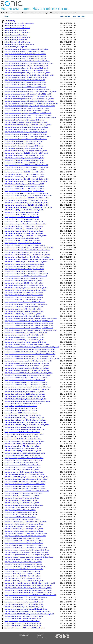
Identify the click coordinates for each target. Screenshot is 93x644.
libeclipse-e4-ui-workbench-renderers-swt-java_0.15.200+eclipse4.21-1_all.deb (30, 352)
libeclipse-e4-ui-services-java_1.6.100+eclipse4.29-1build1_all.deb (26, 288)
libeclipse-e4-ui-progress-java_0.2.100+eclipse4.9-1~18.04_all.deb (26, 262)
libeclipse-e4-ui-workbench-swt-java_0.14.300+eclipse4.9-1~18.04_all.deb (28, 361)
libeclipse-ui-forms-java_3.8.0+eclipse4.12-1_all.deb (21, 463)
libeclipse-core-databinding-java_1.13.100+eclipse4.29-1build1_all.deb (27, 89)
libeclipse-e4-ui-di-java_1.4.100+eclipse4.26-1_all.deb (22, 217)
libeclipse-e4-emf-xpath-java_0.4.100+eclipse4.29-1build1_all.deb (26, 151)
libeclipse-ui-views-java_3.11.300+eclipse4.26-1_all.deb (22, 576)
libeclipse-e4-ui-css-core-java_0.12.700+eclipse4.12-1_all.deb (24, 170)
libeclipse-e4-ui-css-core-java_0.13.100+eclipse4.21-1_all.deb (24, 172)
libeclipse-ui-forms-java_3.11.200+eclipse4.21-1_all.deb (22, 465)
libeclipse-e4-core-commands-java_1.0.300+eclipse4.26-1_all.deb (26, 132)
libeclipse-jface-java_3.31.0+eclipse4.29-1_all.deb (21, 413)
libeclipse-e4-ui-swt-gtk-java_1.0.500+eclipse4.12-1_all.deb (24, 292)
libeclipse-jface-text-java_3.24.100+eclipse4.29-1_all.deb (23, 427)
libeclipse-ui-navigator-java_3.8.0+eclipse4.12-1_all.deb (22, 538)
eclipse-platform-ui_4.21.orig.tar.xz (16, 35)
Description (81, 16)
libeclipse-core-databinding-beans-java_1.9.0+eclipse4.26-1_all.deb (26, 70)
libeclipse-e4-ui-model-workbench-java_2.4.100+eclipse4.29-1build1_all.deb (29, 259)
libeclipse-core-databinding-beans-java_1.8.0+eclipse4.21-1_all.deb (26, 68)
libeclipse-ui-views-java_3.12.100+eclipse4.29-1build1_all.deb (24, 581)
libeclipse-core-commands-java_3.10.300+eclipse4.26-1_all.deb (25, 56)
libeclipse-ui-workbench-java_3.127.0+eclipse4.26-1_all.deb (24, 604)
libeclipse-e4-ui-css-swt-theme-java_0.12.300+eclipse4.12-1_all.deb (26, 198)
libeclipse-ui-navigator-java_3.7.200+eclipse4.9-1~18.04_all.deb (25, 536)
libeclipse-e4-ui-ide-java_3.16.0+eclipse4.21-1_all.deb (22, 238)
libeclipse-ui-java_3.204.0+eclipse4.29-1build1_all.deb (22, 519)
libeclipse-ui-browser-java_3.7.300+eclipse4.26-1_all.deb (23, 448)
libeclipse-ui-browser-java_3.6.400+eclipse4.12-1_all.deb (23, 444)
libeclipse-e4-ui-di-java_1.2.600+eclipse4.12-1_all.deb (22, 212)
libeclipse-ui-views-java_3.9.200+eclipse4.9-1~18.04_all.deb (24, 569)
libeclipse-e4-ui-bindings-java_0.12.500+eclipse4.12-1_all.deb (24, 155)
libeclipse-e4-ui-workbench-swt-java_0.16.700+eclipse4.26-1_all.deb (27, 368)
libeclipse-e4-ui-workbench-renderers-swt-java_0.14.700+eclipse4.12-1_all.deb (30, 349)
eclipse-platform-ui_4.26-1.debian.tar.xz (17, 37)
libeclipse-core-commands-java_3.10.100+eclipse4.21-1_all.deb (25, 54)
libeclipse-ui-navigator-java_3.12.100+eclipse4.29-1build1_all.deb (26, 548)
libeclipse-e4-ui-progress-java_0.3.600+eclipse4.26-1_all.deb (24, 269)
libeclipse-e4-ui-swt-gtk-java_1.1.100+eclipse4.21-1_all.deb (24, 295)
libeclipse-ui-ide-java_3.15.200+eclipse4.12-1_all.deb (22, 496)
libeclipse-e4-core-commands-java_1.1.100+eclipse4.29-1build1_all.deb (28, 137)
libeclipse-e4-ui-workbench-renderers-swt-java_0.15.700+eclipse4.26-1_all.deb (30, 354)
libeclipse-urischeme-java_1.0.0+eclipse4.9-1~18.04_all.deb (24, 616)
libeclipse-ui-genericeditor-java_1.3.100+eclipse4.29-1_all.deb (24, 474)
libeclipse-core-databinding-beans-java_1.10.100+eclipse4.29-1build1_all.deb (29, 75)
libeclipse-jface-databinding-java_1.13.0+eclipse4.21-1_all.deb (25, 394)
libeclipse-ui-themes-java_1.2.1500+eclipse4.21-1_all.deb (23, 559)
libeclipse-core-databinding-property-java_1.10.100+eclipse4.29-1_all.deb (28, 115)
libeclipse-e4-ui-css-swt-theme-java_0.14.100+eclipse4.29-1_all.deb (26, 205)
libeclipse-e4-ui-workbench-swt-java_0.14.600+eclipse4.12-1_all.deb (27, 363)
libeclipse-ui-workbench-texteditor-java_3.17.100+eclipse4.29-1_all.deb (27, 611)
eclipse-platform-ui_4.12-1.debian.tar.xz (17, 28)
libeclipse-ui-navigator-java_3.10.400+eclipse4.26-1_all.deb (24, 543)
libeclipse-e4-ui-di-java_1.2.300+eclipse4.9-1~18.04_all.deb (24, 210)
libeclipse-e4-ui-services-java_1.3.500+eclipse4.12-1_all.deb (24, 278)
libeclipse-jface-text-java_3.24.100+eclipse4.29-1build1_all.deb (25, 429)
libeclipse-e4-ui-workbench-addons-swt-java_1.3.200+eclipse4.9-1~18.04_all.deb (31, 318)
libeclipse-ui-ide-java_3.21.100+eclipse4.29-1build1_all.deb (24, 505)
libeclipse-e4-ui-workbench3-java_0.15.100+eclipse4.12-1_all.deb (26, 378)
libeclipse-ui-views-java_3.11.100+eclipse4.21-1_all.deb (22, 574)
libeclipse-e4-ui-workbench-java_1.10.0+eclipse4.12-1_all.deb (24, 335)
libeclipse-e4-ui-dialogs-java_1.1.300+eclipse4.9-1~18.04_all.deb (25, 224)
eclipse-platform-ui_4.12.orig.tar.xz (16, 30)
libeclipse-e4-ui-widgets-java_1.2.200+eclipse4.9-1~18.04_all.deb (26, 304)
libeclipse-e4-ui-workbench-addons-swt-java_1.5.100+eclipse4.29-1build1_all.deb (31, 330)
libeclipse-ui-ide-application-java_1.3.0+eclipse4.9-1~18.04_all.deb (26, 479)
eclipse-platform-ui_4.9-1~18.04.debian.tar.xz (19, 23)
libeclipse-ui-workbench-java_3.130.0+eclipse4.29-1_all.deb (24, 607)
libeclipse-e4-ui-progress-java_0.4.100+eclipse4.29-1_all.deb (24, 271)
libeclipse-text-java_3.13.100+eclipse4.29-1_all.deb (21, 437)
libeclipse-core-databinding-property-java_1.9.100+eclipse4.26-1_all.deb (28, 113)
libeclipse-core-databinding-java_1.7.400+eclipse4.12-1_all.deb (25, 80)
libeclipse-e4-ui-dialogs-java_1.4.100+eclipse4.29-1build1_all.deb (26, 236)
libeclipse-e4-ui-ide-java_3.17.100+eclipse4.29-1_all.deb (23, 243)
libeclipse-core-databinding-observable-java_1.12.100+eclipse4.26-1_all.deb (29, 99)
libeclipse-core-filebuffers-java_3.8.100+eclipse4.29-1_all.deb (24, 120)
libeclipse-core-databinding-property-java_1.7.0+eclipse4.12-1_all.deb (27, 108)
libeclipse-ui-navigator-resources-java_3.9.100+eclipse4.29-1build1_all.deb (29, 557)
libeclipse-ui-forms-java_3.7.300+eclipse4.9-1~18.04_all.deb (24, 460)
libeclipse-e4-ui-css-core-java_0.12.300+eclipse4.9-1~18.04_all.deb (26, 167)
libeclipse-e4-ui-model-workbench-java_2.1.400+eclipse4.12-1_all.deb (27, 250)
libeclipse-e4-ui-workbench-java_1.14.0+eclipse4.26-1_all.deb (24, 340)
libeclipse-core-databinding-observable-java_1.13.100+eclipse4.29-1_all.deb (29, 101)
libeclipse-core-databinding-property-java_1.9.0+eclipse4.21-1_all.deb (27, 111)
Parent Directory (10, 21)
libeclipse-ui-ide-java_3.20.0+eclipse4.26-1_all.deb (21, 500)
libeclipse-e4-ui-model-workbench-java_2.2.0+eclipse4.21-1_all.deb (26, 252)
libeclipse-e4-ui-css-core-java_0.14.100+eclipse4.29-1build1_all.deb (26, 179)
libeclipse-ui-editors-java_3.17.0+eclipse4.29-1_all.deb (22, 455)
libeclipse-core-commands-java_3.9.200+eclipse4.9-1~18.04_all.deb (27, 49)
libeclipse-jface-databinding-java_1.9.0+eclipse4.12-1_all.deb (24, 392)
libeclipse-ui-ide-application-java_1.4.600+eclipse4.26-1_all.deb (25, 486)
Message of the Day (42, 638)
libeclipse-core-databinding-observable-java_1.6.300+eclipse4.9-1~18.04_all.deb (31, 92)
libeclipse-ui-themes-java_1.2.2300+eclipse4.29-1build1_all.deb (25, 567)
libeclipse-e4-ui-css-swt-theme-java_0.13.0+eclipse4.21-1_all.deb (26, 200)
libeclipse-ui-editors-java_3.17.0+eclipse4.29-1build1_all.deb (24, 458)
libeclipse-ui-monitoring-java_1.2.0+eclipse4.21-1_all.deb (23, 526)
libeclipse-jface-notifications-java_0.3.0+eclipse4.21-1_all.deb (24, 418)
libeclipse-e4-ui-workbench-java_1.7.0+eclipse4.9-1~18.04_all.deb (26, 333)
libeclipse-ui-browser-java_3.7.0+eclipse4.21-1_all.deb (22, 446)
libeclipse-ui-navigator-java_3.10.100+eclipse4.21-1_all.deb (24, 541)
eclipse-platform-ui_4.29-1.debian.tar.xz (17, 42)
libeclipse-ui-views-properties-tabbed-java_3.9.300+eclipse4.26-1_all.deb (28, 590)
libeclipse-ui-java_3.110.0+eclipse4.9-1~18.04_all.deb (22, 507)
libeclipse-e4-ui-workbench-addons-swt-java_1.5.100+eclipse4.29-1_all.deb (29, 328)
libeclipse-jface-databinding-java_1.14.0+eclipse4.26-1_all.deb (25, 396)
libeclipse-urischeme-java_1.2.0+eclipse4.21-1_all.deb (22, 621)
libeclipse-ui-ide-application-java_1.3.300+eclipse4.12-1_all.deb (25, 481)
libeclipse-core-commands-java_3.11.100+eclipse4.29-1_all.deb (25, 59)
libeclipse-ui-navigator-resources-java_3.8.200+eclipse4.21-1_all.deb (27, 550)
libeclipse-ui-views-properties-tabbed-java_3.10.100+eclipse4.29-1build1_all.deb (30, 595)
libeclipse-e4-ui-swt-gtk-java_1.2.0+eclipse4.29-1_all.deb (23, 300)
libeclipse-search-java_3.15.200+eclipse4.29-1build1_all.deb (24, 434)
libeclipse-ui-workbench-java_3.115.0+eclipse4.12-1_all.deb (24, 600)
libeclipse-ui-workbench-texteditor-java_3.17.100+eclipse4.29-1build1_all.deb (29, 614)
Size (74, 16)
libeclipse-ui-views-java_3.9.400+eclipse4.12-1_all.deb (22, 571)
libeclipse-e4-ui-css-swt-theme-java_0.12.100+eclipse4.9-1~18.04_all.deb (28, 196)
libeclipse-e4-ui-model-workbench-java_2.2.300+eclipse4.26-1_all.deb (27, 255)
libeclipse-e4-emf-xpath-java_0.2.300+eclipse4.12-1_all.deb (24, 141)
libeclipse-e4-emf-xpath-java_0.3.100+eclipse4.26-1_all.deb (24, 146)
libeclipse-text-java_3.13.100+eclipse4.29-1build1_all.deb (23, 439)
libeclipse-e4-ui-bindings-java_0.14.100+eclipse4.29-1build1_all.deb (26, 165)
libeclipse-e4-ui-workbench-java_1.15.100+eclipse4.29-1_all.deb (25, 342)
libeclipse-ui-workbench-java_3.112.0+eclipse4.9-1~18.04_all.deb (26, 597)
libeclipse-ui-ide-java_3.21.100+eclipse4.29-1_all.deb (22, 503)
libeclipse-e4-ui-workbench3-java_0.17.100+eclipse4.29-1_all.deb (26, 385)
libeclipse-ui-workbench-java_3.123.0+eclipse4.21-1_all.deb (24, 602)
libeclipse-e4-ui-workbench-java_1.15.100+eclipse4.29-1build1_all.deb (27, 344)
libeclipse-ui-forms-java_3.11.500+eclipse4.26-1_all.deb (22, 467)
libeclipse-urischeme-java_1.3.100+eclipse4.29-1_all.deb (23, 626)
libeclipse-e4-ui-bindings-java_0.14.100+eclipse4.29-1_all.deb (24, 163)
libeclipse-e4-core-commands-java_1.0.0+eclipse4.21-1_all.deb (25, 129)
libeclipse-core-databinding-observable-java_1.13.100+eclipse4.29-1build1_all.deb (31, 103)
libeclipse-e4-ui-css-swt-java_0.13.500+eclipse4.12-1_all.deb (24, 184)
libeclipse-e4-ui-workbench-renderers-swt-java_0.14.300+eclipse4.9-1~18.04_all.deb (32, 347)
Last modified (65, 16)
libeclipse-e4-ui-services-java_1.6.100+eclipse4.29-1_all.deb (24, 285)
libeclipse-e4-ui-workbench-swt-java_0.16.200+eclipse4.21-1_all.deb (27, 366)
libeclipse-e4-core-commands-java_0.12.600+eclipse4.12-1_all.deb (26, 127)
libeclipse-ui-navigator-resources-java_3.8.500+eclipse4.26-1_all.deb (27, 552)
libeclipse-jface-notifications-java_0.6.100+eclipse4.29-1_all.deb (25, 422)
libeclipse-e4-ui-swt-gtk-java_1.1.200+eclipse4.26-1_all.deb (24, 297)
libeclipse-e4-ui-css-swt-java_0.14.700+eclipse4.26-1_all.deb (24, 189)
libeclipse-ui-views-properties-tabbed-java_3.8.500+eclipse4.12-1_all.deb (28, 585)
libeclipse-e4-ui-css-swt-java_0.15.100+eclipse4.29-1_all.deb (24, 191)
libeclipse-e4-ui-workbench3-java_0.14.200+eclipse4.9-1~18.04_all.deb (27, 375)
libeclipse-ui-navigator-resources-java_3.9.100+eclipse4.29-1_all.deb (27, 555)
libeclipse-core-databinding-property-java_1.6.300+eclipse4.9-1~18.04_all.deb (30, 106)
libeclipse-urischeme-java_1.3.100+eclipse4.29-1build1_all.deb (25, 628)
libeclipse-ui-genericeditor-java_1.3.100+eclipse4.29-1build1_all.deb (26, 477)
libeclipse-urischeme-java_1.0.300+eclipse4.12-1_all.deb (23, 619)
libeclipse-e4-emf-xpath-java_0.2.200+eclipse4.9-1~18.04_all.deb (26, 139)
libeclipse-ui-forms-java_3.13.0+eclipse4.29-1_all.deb (22, 470)
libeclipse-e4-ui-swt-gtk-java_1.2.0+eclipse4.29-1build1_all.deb (25, 302)
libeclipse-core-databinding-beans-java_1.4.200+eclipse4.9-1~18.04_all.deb (29, 63)
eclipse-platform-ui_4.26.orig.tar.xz (16, 40)
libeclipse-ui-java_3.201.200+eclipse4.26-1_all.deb (21, 515)
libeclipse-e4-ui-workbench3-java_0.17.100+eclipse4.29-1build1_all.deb (28, 387)
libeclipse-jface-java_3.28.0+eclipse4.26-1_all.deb (21, 411)
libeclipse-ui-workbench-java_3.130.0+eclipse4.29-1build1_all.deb (26, 609)
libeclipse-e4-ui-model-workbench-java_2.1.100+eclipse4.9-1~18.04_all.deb (29, 248)
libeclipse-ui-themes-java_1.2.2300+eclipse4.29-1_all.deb (23, 564)
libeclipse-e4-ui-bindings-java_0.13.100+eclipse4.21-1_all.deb (24, 158)
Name (7, 16)
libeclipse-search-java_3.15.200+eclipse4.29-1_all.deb (22, 432)
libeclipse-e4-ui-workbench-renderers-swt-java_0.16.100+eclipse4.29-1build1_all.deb (32, 359)
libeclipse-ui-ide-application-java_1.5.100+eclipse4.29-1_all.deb (25, 489)
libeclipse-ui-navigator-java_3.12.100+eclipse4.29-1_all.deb (24, 545)
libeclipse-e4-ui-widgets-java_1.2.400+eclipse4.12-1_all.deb (24, 307)
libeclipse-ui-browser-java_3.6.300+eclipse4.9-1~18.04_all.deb (25, 441)
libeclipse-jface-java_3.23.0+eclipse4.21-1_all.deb (21, 408)
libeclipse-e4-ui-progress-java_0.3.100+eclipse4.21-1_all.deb (24, 266)
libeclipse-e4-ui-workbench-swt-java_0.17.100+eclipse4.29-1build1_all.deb (29, 373)
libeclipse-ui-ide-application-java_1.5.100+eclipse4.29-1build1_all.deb (27, 491)
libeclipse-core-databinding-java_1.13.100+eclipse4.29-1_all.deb (25, 87)
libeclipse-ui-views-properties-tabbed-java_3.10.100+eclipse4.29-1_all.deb (28, 593)
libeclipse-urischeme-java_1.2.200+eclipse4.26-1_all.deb (23, 623)
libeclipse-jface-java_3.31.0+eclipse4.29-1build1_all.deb (23, 415)
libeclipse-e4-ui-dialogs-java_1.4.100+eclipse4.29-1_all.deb (24, 233)
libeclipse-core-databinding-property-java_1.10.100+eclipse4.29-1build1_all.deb (30, 118)
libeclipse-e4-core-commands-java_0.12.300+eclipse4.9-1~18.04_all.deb (28, 125)
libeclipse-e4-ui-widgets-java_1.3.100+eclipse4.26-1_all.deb (24, 311)
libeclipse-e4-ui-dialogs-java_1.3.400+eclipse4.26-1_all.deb (24, 231)
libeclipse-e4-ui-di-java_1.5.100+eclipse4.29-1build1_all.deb (24, 222)
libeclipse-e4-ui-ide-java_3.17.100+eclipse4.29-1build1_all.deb (25, 245)
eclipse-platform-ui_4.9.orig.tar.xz (15, 25)
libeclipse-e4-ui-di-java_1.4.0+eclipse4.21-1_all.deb (21, 215)
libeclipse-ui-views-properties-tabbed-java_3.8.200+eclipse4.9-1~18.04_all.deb (30, 583)
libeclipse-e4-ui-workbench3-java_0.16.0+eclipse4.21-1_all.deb (25, 380)
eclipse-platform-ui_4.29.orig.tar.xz (16, 47)
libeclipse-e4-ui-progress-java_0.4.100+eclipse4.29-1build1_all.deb (26, 274)
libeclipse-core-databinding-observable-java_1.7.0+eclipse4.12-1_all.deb (28, 94)
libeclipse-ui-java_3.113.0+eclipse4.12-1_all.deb (20, 510)
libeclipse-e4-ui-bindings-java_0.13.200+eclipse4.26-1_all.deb (24, 160)
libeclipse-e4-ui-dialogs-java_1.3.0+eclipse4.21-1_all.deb (23, 229)
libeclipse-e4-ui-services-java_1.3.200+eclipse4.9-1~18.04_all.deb (26, 276)
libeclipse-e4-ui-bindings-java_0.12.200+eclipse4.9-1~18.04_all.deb (26, 153)
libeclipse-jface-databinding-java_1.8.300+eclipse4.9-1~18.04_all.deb (27, 389)
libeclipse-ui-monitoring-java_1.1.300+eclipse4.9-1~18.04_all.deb (26, 522)
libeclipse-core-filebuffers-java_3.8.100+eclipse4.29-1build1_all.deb (26, 122)
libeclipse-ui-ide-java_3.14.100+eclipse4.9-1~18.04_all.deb (23, 493)
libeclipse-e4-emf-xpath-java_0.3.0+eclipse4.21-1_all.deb (23, 144)
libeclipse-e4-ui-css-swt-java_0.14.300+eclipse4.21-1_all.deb (24, 186)
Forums (39, 636)
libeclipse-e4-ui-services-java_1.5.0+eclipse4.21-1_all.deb (23, 281)
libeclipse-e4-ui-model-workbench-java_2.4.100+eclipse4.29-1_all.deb (27, 257)
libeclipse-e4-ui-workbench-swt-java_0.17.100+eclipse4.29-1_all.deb (27, 370)
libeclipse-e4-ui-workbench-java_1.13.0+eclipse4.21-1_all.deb (24, 337)
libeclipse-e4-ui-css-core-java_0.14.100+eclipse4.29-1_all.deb (24, 177)
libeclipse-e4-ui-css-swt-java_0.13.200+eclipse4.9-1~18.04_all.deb (26, 181)
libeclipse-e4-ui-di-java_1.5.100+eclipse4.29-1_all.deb (22, 219)
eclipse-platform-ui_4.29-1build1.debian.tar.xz (19, 44)
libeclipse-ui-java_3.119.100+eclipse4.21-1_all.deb (21, 512)
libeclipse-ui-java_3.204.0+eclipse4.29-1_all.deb (20, 517)
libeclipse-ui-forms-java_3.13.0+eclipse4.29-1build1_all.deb (24, 472)
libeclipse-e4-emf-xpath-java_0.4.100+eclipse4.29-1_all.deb (24, 148)
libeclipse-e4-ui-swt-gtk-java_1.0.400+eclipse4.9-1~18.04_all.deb (25, 290)
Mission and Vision (24, 636)
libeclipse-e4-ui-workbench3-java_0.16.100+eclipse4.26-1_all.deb (26, 382)
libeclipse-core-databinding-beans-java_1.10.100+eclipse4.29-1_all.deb (28, 73)
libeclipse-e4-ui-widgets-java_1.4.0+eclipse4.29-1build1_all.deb (25, 316)
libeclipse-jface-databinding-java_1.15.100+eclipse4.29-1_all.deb (25, 399)
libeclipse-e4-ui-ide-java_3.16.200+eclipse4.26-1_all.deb (23, 240)
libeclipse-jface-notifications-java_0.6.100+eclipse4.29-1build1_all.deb (27, 425)
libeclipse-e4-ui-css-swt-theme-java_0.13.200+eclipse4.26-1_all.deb (26, 203)
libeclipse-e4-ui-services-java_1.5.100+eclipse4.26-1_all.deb (24, 283)
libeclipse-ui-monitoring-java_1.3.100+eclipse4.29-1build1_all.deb (26, 533)
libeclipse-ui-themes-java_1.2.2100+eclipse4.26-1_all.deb (23, 562)
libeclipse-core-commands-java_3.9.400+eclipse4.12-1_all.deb (25, 51)
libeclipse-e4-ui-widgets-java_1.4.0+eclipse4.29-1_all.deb (23, 314)
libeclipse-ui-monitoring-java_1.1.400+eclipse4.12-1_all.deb (24, 524)
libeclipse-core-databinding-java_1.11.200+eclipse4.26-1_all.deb (25, 85)
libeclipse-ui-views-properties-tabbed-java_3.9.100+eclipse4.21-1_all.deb (28, 588)
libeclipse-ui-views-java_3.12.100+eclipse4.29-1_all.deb (22, 578)
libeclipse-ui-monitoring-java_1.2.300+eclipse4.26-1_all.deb (24, 529)
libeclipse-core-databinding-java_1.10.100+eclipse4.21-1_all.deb (25, 82)
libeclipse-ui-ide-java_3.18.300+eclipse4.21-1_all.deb (22, 498)
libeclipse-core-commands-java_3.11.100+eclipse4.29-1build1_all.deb (27, 61)
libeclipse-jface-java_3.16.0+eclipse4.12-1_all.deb (21, 406)
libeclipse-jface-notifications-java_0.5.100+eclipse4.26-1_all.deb (25, 420)
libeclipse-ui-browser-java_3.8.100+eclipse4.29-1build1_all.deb (25, 453)
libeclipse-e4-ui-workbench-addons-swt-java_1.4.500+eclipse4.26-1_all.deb (29, 326)
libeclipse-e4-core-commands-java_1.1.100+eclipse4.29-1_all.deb (26, 134)
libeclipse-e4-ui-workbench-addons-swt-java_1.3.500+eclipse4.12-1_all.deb (29, 321)
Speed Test (40, 637)
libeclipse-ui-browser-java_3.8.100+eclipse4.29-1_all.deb (23, 451)
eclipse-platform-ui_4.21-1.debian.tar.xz (17, 33)
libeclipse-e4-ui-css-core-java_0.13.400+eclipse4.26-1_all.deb (24, 174)
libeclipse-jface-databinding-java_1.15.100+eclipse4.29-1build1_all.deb (27, 401)
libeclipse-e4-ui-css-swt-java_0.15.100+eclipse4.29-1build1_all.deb (26, 193)
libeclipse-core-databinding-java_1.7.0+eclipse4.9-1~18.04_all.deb (26, 77)
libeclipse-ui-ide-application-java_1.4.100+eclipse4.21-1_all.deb (25, 484)
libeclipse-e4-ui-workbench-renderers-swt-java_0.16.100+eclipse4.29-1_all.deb (30, 356)
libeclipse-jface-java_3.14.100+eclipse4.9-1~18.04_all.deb (23, 404)
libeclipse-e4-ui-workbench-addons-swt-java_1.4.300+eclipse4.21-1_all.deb (29, 323)
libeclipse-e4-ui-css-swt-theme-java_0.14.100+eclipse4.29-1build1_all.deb (28, 207)
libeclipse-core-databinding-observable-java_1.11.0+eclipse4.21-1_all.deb (28, 96)
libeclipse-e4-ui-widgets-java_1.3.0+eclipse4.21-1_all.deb (23, 309)
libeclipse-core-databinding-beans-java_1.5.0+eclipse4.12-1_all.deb (26, 66)
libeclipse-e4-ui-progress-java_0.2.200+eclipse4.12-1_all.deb (24, 264)
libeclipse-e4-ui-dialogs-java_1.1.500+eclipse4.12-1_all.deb (24, 226)
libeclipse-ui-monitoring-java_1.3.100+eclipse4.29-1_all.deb (24, 531)
